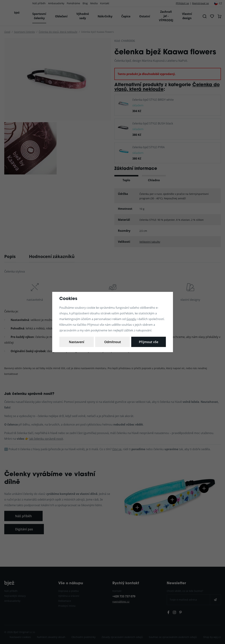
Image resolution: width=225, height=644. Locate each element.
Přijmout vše (149, 342)
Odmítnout (113, 342)
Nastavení (77, 342)
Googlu (131, 319)
